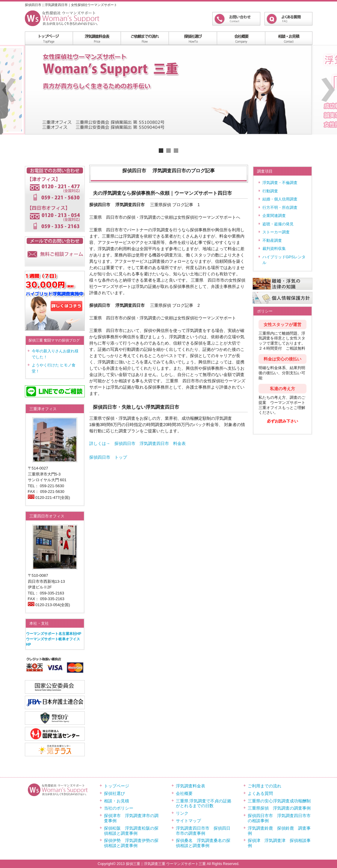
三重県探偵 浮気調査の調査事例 (279, 808)
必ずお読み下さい (282, 421)
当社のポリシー (119, 808)
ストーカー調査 (276, 232)
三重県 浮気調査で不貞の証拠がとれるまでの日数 (204, 803)
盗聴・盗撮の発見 (278, 224)
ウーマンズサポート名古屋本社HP (54, 634)
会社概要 (184, 793)
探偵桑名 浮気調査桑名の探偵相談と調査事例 (203, 843)
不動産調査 (272, 240)
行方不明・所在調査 (280, 207)
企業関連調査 (274, 216)
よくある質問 (260, 793)
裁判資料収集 (274, 249)
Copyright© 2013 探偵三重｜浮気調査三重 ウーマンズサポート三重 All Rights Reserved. (168, 864)
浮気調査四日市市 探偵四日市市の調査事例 (203, 831)
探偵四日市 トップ (108, 457)
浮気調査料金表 (97, 38)
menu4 (241, 38)
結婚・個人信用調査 (280, 199)
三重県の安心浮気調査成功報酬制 (279, 801)
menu (49, 38)
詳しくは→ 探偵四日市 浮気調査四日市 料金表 (137, 443)
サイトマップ (188, 821)
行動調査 (270, 191)
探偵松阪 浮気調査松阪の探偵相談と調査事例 (131, 831)
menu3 (193, 38)
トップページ (117, 786)
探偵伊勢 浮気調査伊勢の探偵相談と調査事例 (131, 843)
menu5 (288, 38)
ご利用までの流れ (265, 786)
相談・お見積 (117, 801)
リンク (182, 813)
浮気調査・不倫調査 (280, 183)
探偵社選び (114, 793)
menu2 (145, 38)
